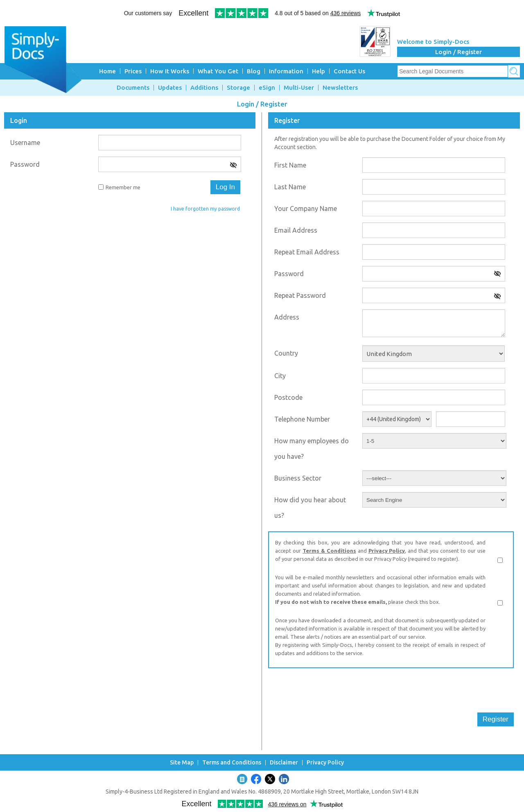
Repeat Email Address (307, 252)
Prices (133, 71)
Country (286, 353)
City (280, 376)
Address (287, 317)
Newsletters (340, 88)
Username (25, 143)
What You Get (218, 71)
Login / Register (458, 52)
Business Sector (298, 478)
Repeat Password (300, 295)
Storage (238, 88)
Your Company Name (306, 209)
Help (318, 71)
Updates (170, 88)
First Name (290, 165)
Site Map (182, 763)
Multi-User (299, 88)
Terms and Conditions (232, 763)
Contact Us (349, 71)
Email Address (296, 230)
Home (107, 71)
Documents (133, 88)
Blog (254, 71)
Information (286, 71)
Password (25, 164)
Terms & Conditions (329, 551)
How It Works (170, 71)
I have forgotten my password (205, 209)
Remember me (123, 187)
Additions (204, 88)
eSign (267, 88)
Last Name (290, 187)
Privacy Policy (387, 551)
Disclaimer (284, 763)
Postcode (288, 397)
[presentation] (330, 690)
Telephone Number (302, 419)
